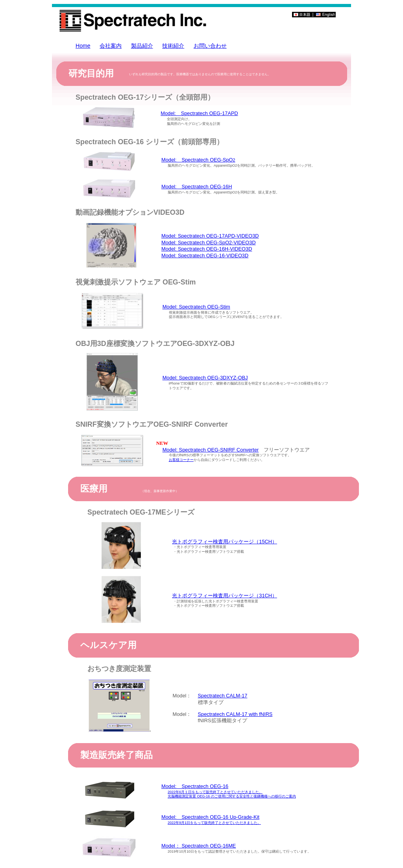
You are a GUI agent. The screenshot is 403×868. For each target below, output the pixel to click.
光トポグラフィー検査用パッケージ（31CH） (225, 596)
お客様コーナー (181, 460)
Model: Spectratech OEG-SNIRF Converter (211, 450)
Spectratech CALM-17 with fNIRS (235, 714)
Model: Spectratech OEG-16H (197, 187)
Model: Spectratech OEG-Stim (196, 307)
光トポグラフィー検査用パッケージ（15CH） (225, 542)
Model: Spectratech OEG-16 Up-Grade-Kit (210, 817)
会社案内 (111, 46)
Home (83, 46)
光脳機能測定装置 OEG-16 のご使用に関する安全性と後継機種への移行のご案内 (232, 796)
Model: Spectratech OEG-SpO (198, 160)
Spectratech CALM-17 (223, 696)
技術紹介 (173, 46)
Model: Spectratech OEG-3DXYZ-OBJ (205, 378)
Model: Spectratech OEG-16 (195, 786)
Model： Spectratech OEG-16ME (199, 846)
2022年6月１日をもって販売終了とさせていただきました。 (215, 792)
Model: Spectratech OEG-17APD (199, 113)
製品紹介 (142, 46)
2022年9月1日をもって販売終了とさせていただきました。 (214, 823)
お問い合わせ (210, 46)
